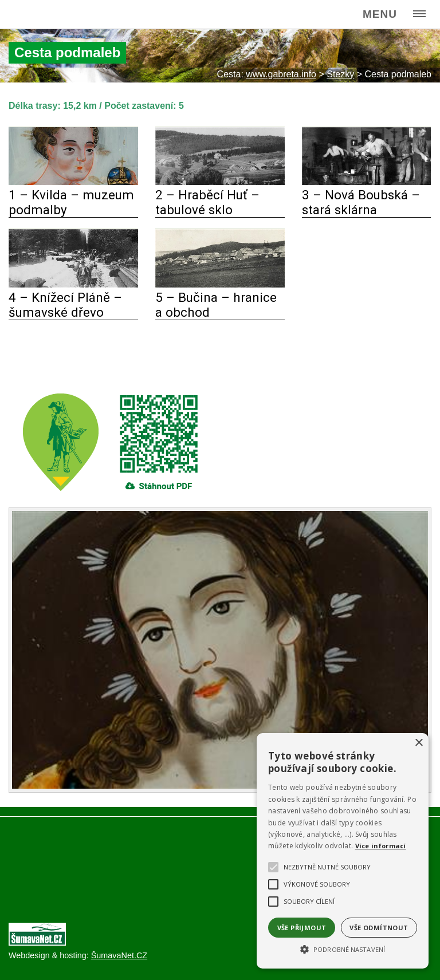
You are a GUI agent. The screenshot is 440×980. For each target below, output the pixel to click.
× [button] (419, 743)
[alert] (343, 851)
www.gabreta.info (281, 74)
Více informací (381, 846)
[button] (343, 948)
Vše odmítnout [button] (379, 928)
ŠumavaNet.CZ (119, 955)
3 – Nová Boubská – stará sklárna (361, 202)
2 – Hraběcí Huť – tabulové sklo (207, 202)
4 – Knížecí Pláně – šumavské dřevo (65, 305)
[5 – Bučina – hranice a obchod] (220, 284)
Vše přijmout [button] (302, 928)
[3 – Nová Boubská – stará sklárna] (367, 182)
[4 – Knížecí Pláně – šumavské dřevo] (73, 284)
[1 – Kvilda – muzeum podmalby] (73, 182)
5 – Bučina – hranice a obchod (216, 305)
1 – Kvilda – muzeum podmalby (71, 202)
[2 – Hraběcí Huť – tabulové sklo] (220, 182)
